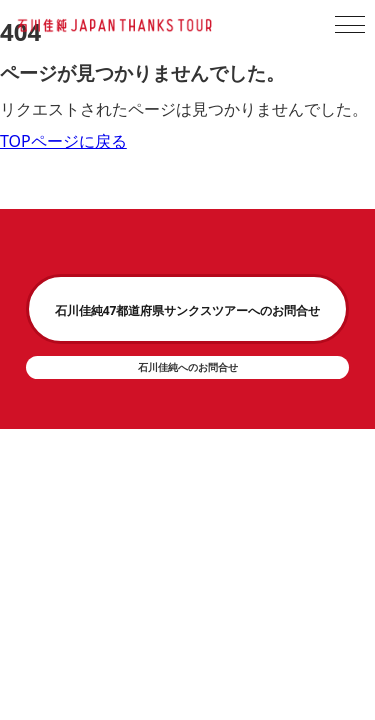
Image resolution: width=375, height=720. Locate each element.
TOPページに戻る (63, 141)
